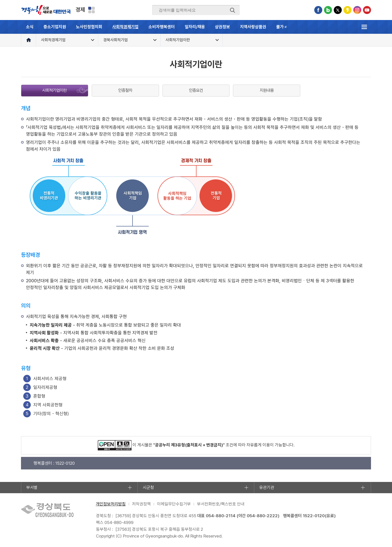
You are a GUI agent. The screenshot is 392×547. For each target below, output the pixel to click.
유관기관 (267, 487)
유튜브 (367, 10)
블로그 (328, 10)
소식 (30, 27)
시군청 (148, 487)
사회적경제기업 (125, 27)
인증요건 (196, 90)
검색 (232, 10)
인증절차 (125, 90)
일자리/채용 (195, 27)
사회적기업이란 (54, 90)
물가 (284, 29)
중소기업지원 (55, 27)
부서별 (32, 487)
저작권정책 (141, 504)
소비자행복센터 (162, 27)
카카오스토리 (347, 10)
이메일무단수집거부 (174, 504)
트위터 (338, 10)
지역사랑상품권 (253, 27)
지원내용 (267, 90)
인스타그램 (357, 10)
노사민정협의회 (89, 27)
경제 (80, 10)
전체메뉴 (364, 27)
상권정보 (222, 27)
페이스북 (318, 10)
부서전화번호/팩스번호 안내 (221, 504)
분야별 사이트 (91, 10)
